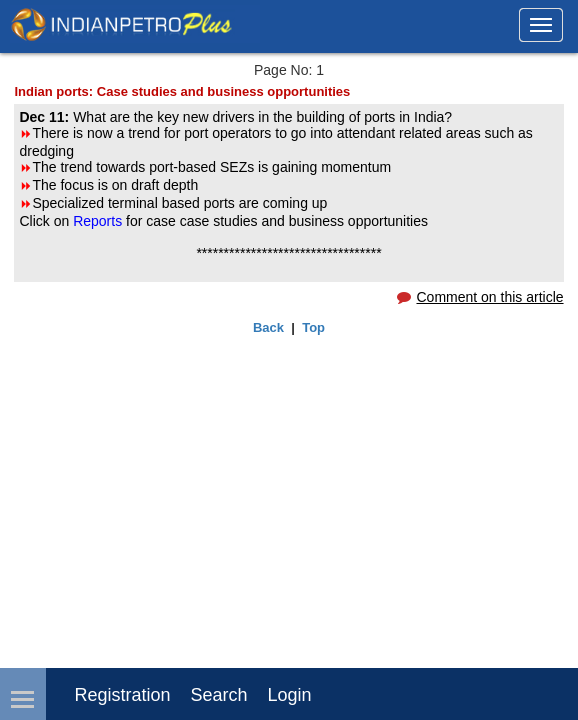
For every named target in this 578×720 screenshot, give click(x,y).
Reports (99, 221)
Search (219, 695)
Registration (122, 695)
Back (268, 327)
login (290, 695)
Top (313, 327)
